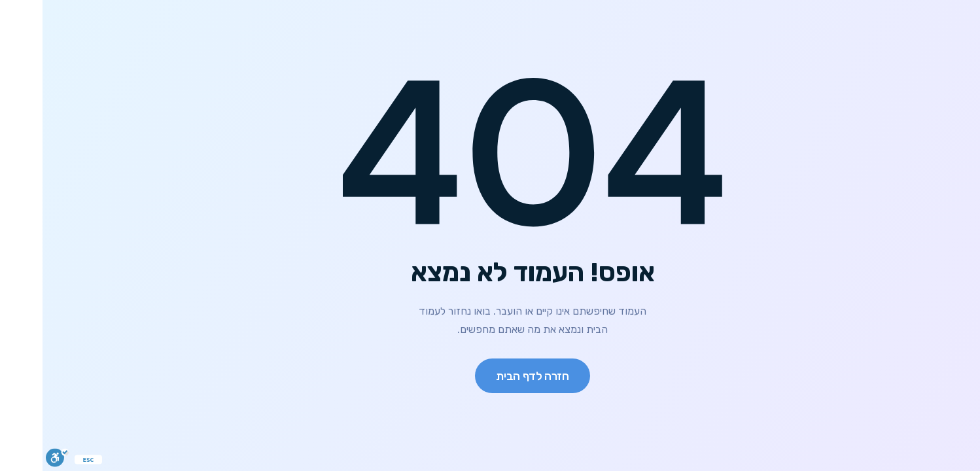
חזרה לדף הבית (490, 376)
